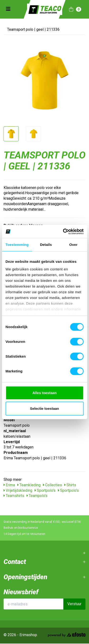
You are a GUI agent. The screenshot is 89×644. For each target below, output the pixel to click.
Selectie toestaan (44, 408)
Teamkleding (29, 485)
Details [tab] (46, 245)
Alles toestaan (45, 393)
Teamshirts (14, 496)
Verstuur (74, 604)
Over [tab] (73, 245)
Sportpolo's (45, 490)
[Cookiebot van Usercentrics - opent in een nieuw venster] (63, 232)
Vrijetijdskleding (18, 490)
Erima (9, 485)
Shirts (70, 485)
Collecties (52, 485)
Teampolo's (37, 496)
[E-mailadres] (34, 604)
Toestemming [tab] (17, 245)
